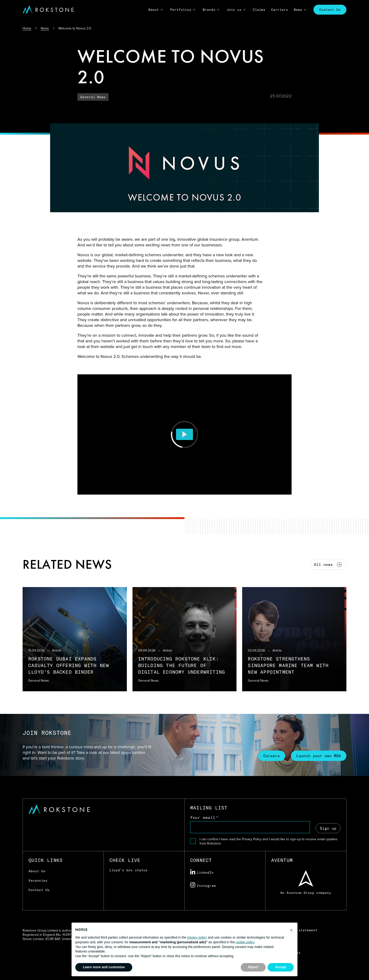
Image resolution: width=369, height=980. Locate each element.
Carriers (280, 10)
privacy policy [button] (197, 937)
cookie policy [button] (245, 942)
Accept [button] (281, 967)
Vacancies (38, 880)
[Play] (184, 434)
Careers (270, 756)
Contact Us (330, 10)
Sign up (328, 828)
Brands (209, 10)
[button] (291, 930)
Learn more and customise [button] (104, 967)
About (154, 10)
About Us (37, 871)
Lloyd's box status (128, 870)
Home (27, 28)
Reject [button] (253, 967)
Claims (259, 10)
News (298, 10)
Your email (203, 817)
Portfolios (181, 10)
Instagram (203, 885)
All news (328, 564)
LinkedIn (202, 872)
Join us (234, 10)
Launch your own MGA (318, 756)
